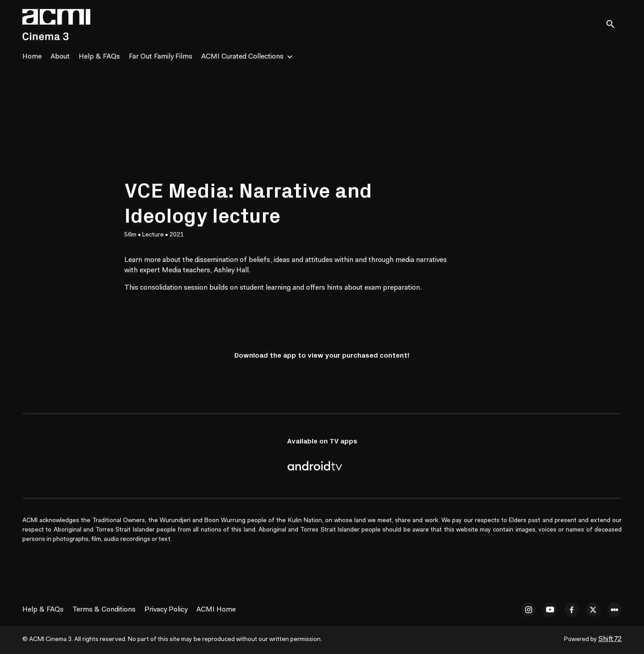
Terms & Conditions (104, 610)
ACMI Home (216, 610)
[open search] (614, 24)
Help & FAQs (99, 57)
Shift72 (610, 639)
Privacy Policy (166, 610)
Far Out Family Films (161, 57)
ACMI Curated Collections (242, 57)
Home (32, 57)
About (60, 57)
